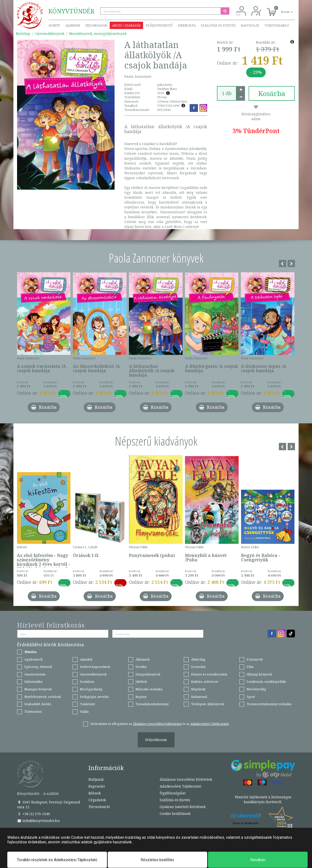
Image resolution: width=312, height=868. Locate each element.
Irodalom (87, 682)
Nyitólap (23, 34)
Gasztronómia (35, 674)
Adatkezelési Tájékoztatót (210, 724)
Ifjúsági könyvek (259, 674)
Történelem (33, 712)
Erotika (141, 667)
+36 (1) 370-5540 (34, 814)
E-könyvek (255, 659)
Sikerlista (187, 25)
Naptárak (198, 689)
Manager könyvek (38, 689)
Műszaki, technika (149, 689)
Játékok (141, 682)
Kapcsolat (250, 25)
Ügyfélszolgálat (173, 793)
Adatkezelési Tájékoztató (180, 786)
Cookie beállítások (175, 814)
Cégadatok (97, 800)
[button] (282, 9)
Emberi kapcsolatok (95, 667)
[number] (227, 93)
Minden (30, 652)
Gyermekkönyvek (50, 34)
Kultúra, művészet (205, 682)
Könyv (54, 25)
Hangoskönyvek (148, 674)
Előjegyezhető (159, 25)
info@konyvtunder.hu (38, 821)
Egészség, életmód (38, 667)
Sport (251, 697)
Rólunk (95, 793)
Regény (141, 697)
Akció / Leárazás (126, 25)
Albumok (143, 659)
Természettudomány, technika (269, 704)
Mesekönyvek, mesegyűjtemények (98, 34)
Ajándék (73, 25)
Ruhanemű (199, 697)
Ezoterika (198, 667)
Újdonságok (96, 25)
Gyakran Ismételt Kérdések (183, 807)
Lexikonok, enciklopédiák (266, 682)
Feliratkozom (156, 740)
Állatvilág (198, 659)
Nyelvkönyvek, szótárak (43, 697)
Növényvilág (256, 689)
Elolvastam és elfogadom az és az (160, 724)
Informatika (33, 682)
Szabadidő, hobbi (38, 704)
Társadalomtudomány (152, 704)
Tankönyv (88, 704)
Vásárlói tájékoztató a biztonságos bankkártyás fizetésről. (263, 799)
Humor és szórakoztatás (209, 674)
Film (250, 667)
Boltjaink (96, 779)
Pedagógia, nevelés (94, 697)
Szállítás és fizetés (218, 25)
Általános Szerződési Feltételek (186, 779)
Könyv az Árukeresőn (246, 823)
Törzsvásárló (277, 25)
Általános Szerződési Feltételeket (157, 724)
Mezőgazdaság (91, 689)
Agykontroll (33, 659)
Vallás (84, 712)
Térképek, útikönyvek (208, 704)
